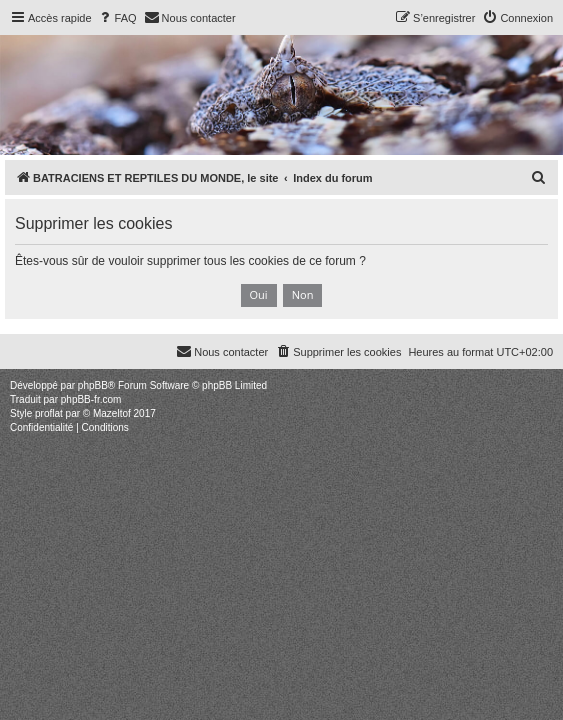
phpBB (93, 385)
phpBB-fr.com (91, 399)
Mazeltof (112, 413)
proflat (49, 413)
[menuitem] (117, 18)
